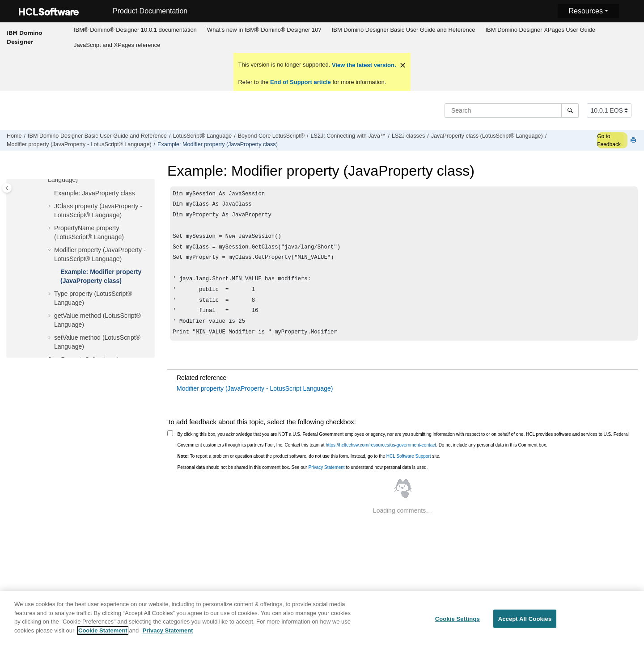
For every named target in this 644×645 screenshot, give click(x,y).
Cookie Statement (103, 635)
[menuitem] (135, 30)
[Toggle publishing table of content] (7, 188)
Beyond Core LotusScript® (271, 136)
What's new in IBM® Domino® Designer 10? (264, 30)
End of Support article (300, 82)
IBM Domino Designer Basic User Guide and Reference (404, 30)
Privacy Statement (326, 480)
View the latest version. (363, 65)
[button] (51, 194)
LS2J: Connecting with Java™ (348, 136)
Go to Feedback (609, 140)
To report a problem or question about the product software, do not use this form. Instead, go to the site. (309, 469)
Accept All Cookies (525, 624)
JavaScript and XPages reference (117, 45)
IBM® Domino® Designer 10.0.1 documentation (135, 30)
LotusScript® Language (202, 136)
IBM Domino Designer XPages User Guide (540, 30)
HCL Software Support (409, 469)
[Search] (570, 110)
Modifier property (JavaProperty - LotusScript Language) (255, 401)
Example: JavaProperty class (95, 193)
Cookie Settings (458, 624)
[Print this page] (634, 141)
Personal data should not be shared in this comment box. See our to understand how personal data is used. (303, 480)
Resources (585, 11)
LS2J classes (408, 136)
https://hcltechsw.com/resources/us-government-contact (381, 457)
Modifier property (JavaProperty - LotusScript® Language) (79, 144)
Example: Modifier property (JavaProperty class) (218, 144)
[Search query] (512, 110)
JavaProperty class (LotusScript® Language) (487, 136)
